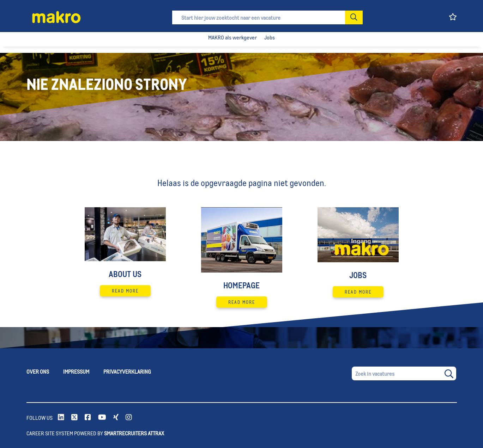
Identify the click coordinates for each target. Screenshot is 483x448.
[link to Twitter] (74, 418)
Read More (125, 291)
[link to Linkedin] (61, 418)
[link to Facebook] (88, 418)
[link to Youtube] (102, 418)
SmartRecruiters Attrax (134, 433)
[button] (354, 17)
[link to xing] (116, 418)
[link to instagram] (129, 418)
